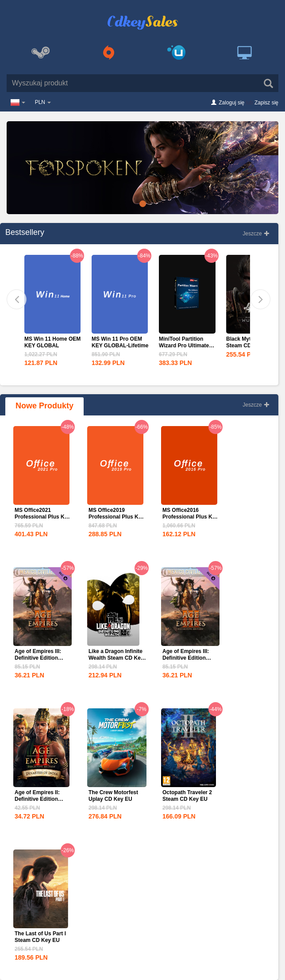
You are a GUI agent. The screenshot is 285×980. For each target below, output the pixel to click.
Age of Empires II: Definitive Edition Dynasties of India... (40, 799)
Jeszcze (256, 234)
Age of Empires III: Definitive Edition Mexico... (38, 658)
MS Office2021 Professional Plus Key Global (42, 517)
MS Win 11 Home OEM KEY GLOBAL (52, 342)
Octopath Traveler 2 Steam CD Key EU (187, 796)
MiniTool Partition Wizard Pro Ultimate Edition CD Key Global (187, 346)
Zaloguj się (231, 103)
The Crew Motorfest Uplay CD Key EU (113, 796)
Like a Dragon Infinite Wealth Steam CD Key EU (116, 658)
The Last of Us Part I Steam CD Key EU (40, 937)
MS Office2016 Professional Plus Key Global (190, 517)
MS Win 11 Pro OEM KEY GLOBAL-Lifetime (120, 342)
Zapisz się (266, 103)
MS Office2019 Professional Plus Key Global (116, 517)
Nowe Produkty (44, 406)
